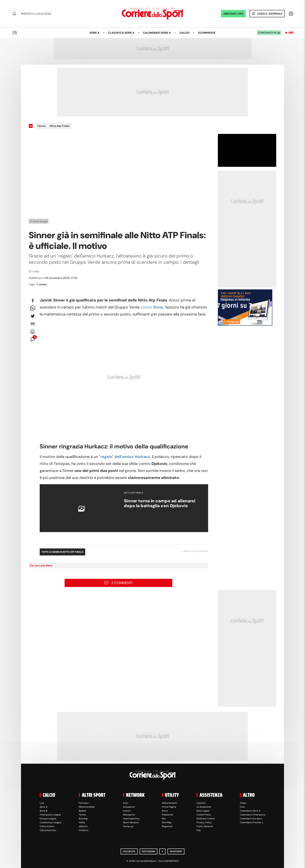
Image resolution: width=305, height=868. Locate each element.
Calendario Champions (253, 815)
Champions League (50, 815)
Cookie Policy (204, 815)
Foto (242, 807)
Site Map (167, 822)
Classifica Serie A (121, 33)
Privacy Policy (204, 822)
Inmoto (127, 811)
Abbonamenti (169, 803)
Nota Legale (203, 811)
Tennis (41, 126)
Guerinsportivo (131, 819)
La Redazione (204, 807)
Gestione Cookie (206, 819)
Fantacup (128, 826)
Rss (164, 819)
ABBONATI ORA (233, 14)
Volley (82, 822)
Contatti (201, 803)
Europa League (48, 819)
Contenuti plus (269, 33)
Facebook (129, 851)
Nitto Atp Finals (60, 126)
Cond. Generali (205, 826)
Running (83, 819)
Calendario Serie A (157, 33)
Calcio (184, 33)
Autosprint (129, 807)
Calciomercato (48, 830)
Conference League (50, 822)
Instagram (149, 851)
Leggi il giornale (270, 14)
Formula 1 (84, 803)
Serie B (43, 811)
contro (152, 307)
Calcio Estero (47, 826)
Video (243, 803)
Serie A (94, 33)
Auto (126, 803)
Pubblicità (167, 815)
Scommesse (207, 33)
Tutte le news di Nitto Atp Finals (62, 552)
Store (165, 811)
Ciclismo (84, 830)
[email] (33, 324)
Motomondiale (87, 807)
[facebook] (33, 300)
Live (291, 33)
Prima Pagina (169, 807)
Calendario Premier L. (252, 822)
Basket (82, 811)
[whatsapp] (33, 308)
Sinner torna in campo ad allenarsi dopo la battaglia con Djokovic (160, 503)
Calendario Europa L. (251, 819)
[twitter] (33, 316)
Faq (199, 830)
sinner (42, 284)
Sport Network (131, 822)
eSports (83, 826)
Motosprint (129, 815)
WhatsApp (176, 851)
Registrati (167, 826)
